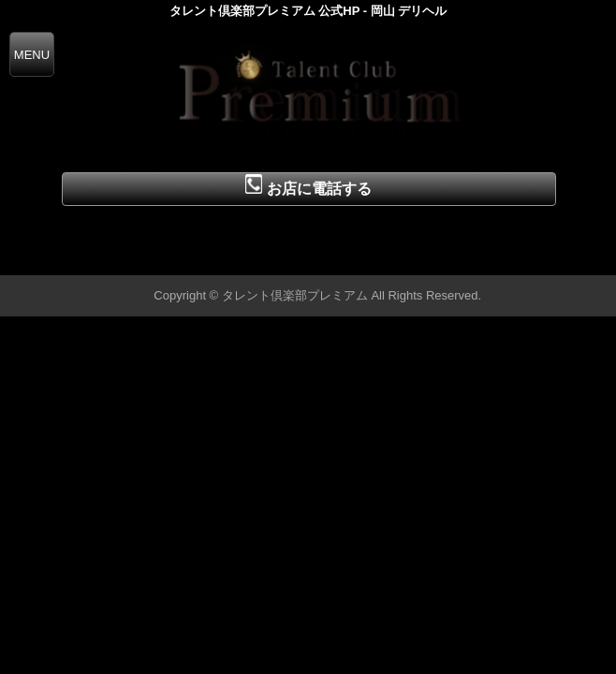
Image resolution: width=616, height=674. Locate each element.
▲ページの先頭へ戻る (546, 258)
